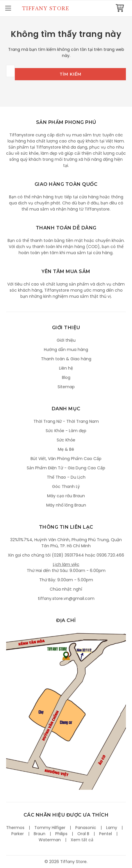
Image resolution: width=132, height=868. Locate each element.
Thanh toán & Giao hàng (66, 359)
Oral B (83, 834)
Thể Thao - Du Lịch (66, 477)
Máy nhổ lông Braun (66, 505)
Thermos (15, 828)
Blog (66, 377)
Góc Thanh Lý (66, 486)
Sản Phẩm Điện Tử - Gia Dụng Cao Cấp (66, 468)
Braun (40, 834)
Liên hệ (66, 368)
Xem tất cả (82, 840)
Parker (18, 834)
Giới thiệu (66, 340)
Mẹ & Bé (66, 449)
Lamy (112, 828)
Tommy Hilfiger (50, 828)
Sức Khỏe (66, 440)
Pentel (106, 834)
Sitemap (66, 387)
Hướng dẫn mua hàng (66, 350)
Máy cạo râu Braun (66, 496)
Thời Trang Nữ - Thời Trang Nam (66, 421)
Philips (61, 834)
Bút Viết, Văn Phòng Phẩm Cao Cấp (66, 459)
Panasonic (86, 828)
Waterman (50, 840)
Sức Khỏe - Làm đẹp (66, 431)
